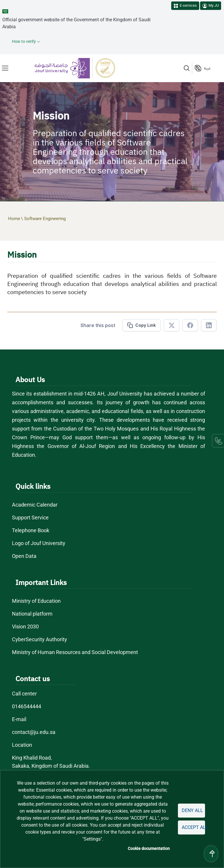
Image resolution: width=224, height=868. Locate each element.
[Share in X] (171, 325)
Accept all (193, 827)
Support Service (30, 518)
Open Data (24, 556)
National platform (32, 614)
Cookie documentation (149, 848)
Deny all (192, 810)
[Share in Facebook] (190, 325)
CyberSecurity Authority (40, 639)
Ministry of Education (36, 601)
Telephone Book (31, 530)
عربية (207, 68)
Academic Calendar (35, 505)
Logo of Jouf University (39, 543)
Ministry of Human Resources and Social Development (75, 652)
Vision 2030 (25, 627)
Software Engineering (45, 219)
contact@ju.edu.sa (34, 732)
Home (14, 219)
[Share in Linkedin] (209, 325)
